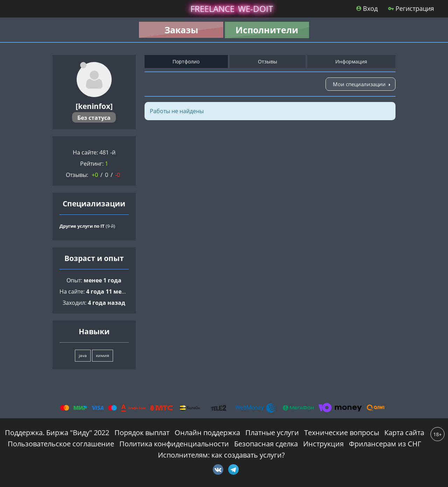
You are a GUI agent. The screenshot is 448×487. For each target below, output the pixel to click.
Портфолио (186, 61)
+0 (95, 175)
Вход (367, 8)
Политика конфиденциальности (174, 444)
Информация (351, 61)
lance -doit (232, 9)
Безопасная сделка (266, 444)
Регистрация (411, 8)
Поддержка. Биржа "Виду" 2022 (57, 433)
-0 (118, 175)
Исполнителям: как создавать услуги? (221, 455)
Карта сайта (404, 433)
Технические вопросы (342, 433)
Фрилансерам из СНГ (385, 444)
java (83, 355)
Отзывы (268, 61)
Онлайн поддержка (207, 433)
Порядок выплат (142, 433)
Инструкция (323, 444)
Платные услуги (272, 433)
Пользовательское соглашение (61, 444)
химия (103, 355)
